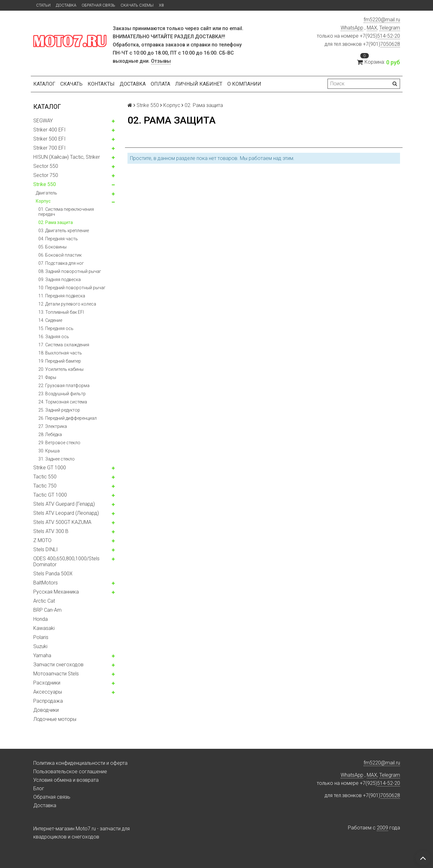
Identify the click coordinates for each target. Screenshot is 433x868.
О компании (244, 84)
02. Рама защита (56, 222)
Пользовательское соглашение (70, 772)
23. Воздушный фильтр (62, 394)
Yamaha (42, 655)
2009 (382, 828)
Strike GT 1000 (50, 468)
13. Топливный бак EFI (61, 312)
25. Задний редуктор (59, 410)
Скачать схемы (137, 5)
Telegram (390, 28)
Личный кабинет (199, 84)
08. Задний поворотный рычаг (70, 271)
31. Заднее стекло (57, 459)
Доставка (66, 5)
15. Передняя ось (56, 328)
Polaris (41, 637)
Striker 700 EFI (49, 148)
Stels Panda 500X (53, 574)
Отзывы (161, 61)
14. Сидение (50, 320)
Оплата (160, 84)
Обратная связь (98, 5)
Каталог (44, 84)
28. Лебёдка (50, 434)
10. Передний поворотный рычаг (72, 288)
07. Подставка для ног (61, 263)
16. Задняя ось (54, 337)
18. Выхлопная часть (60, 353)
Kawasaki (44, 628)
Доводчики (46, 710)
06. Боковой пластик (60, 255)
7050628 (390, 44)
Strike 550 (45, 184)
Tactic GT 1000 (50, 495)
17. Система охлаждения (64, 345)
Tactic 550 (45, 477)
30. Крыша (49, 451)
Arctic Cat (44, 601)
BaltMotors (46, 583)
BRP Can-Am (47, 610)
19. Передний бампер (60, 361)
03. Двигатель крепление (64, 231)
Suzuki (40, 646)
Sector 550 (46, 166)
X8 (161, 5)
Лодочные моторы (55, 719)
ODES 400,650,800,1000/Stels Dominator (66, 562)
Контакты (101, 84)
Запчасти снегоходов (58, 665)
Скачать (71, 84)
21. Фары (47, 377)
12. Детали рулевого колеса (67, 304)
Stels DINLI (46, 549)
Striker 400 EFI (49, 130)
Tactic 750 (45, 486)
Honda (41, 619)
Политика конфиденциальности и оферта (80, 763)
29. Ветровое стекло (59, 443)
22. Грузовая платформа (64, 386)
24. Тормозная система (63, 402)
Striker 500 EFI (49, 139)
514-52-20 (389, 36)
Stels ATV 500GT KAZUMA (62, 522)
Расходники (47, 683)
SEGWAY (43, 121)
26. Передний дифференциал (68, 418)
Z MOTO (42, 540)
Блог (39, 788)
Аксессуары (48, 692)
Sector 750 (46, 175)
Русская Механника (56, 592)
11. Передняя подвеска (62, 296)
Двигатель (46, 193)
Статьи (43, 5)
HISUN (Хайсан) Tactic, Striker (67, 157)
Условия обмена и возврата (66, 780)
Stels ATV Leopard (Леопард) (66, 513)
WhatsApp (352, 28)
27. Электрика (53, 426)
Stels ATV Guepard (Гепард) (64, 504)
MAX (372, 28)
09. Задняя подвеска (60, 280)
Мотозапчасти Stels (56, 674)
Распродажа (48, 701)
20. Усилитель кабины (61, 369)
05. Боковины (52, 247)
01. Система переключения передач (66, 212)
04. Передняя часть (58, 239)
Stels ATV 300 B (51, 531)
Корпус (43, 201)
